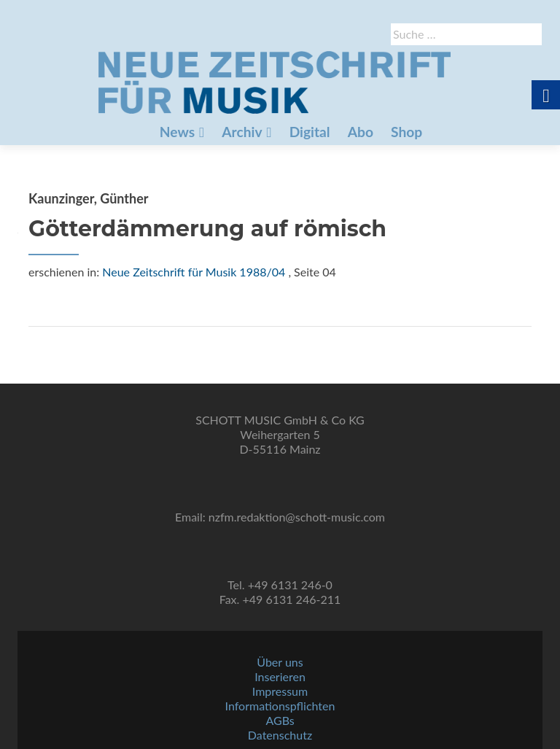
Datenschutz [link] (280, 735)
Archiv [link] (242, 132)
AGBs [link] (280, 720)
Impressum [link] (280, 691)
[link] (274, 81)
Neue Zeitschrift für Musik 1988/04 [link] (194, 272)
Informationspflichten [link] (280, 706)
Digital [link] (310, 132)
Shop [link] (407, 132)
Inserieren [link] (280, 676)
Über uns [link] (280, 662)
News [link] (177, 132)
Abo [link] (361, 132)
